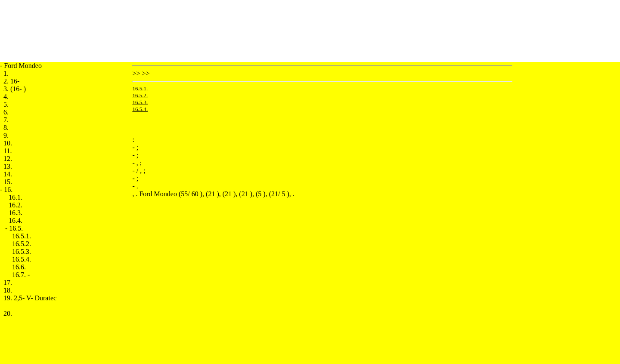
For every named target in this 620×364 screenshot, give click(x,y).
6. (6, 112)
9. (6, 135)
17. (8, 282)
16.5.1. (22, 236)
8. (6, 128)
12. (8, 159)
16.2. (15, 205)
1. (6, 73)
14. (8, 174)
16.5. (16, 228)
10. (8, 143)
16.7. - (21, 275)
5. (6, 104)
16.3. (15, 213)
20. (8, 313)
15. (8, 182)
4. (6, 97)
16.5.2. (22, 244)
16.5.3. (22, 251)
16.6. (19, 267)
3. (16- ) (15, 89)
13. (8, 166)
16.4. (15, 221)
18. (8, 290)
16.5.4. (22, 259)
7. (6, 120)
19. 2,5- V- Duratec (30, 298)
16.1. (15, 197)
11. (8, 151)
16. (8, 190)
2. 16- (11, 81)
